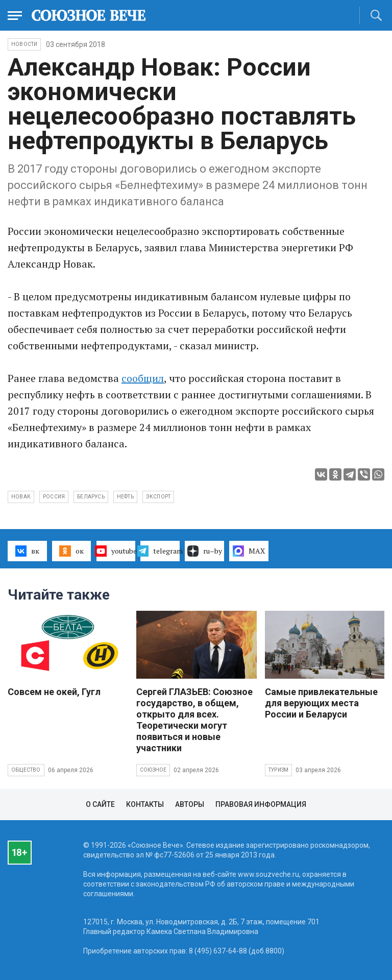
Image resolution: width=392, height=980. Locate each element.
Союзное (153, 770)
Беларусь (91, 497)
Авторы (190, 804)
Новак (21, 497)
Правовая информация (261, 804)
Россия (54, 497)
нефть (125, 497)
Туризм (278, 770)
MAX (249, 551)
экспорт (158, 497)
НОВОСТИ (24, 44)
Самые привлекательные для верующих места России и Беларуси (321, 703)
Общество (26, 770)
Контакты (145, 804)
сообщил (143, 378)
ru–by (205, 551)
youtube (116, 551)
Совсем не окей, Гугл (54, 692)
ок (71, 551)
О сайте (100, 804)
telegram (160, 551)
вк (27, 551)
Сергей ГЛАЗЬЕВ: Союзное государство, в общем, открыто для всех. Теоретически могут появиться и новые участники (194, 720)
